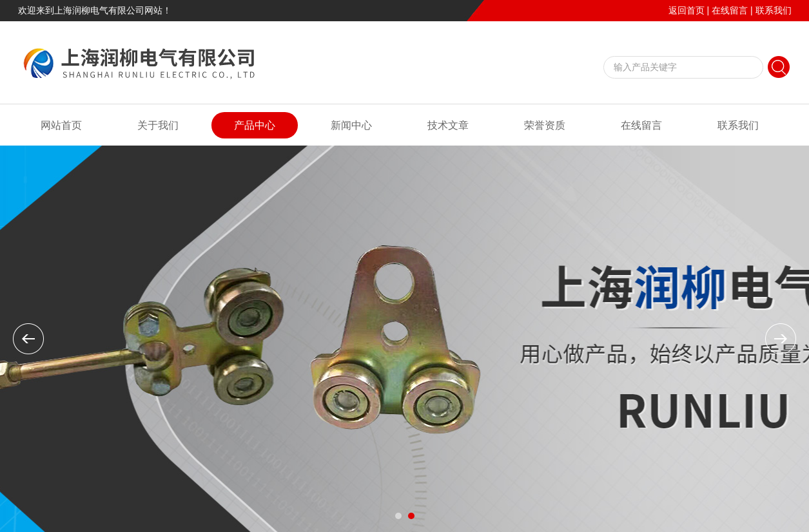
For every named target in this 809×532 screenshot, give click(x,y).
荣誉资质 (545, 125)
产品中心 (255, 125)
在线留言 (730, 10)
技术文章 (448, 125)
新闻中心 (351, 125)
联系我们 (774, 10)
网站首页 (61, 125)
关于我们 (158, 125)
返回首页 (687, 10)
